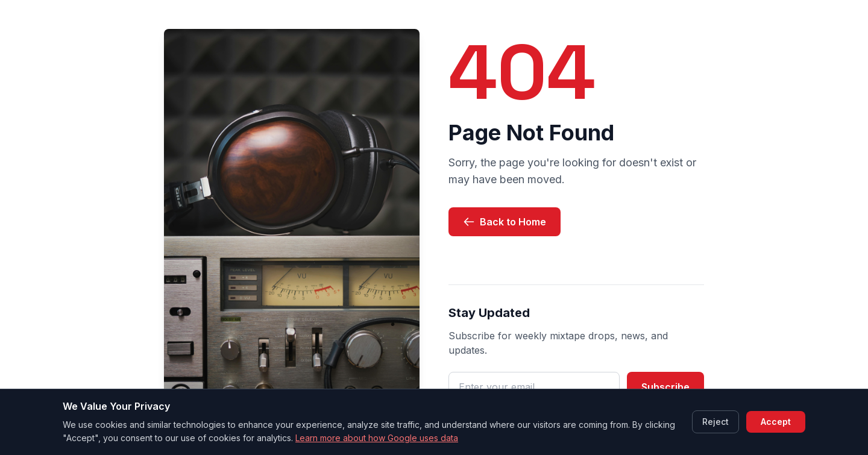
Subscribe (665, 387)
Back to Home (505, 222)
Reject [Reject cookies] (715, 422)
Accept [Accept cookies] (776, 422)
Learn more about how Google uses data (377, 438)
